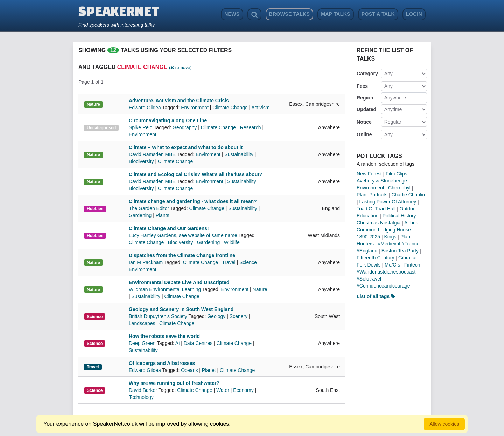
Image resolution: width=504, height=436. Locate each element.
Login (414, 14)
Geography (185, 127)
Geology (216, 316)
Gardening (140, 215)
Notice (364, 122)
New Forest (369, 174)
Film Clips (396, 174)
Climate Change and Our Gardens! (169, 228)
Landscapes (142, 323)
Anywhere (395, 98)
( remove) (180, 67)
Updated (366, 109)
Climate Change (230, 108)
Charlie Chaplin (408, 195)
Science (248, 262)
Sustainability (239, 154)
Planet (209, 370)
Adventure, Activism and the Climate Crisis (179, 101)
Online (364, 134)
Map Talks (336, 14)
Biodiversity (141, 161)
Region (365, 98)
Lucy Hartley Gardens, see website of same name (184, 235)
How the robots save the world (164, 336)
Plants (163, 215)
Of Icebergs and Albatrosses (162, 363)
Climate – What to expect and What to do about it (186, 147)
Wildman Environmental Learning (166, 289)
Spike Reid (141, 127)
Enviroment (208, 154)
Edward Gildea (145, 108)
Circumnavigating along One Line (168, 120)
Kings (390, 237)
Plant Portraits (372, 195)
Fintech (412, 265)
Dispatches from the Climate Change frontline (182, 255)
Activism (260, 108)
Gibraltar (408, 258)
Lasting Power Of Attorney (388, 202)
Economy (243, 390)
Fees (362, 86)
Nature (93, 104)
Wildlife (232, 242)
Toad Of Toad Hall (376, 209)
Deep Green (143, 343)
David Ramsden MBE (153, 154)
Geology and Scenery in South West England (181, 309)
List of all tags (376, 296)
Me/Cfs (392, 265)
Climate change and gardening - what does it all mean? (193, 201)
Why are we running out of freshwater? (174, 383)
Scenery (239, 316)
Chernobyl (399, 188)
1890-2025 (368, 237)
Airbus (411, 223)
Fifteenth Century (375, 258)
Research (251, 127)
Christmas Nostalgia (379, 223)
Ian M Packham (146, 262)
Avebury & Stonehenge (382, 181)
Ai (177, 343)
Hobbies (95, 209)
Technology (141, 397)
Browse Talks (290, 14)
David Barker (144, 390)
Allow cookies (444, 424)
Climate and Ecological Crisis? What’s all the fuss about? (195, 174)
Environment (195, 108)
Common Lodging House (384, 230)
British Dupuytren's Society (159, 316)
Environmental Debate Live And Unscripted (179, 282)
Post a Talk (378, 14)
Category (367, 74)
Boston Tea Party (400, 251)
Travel (229, 262)
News (232, 14)
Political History (399, 216)
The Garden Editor (150, 208)
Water (223, 390)
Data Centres (198, 343)
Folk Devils (369, 265)
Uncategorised (101, 128)
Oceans (189, 370)
